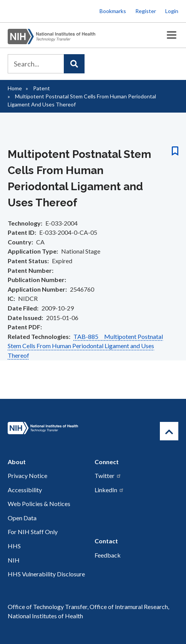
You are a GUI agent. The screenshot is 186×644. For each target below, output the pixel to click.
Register (146, 11)
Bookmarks (113, 11)
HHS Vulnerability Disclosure (46, 574)
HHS (14, 546)
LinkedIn (109, 490)
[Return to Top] (169, 431)
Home (15, 88)
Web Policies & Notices (39, 504)
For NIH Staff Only (33, 532)
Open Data (22, 518)
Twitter (108, 476)
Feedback (108, 555)
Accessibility (25, 490)
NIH (14, 560)
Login (172, 11)
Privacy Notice (27, 476)
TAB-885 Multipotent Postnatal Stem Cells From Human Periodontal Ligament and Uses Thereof (85, 346)
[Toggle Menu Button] (172, 35)
